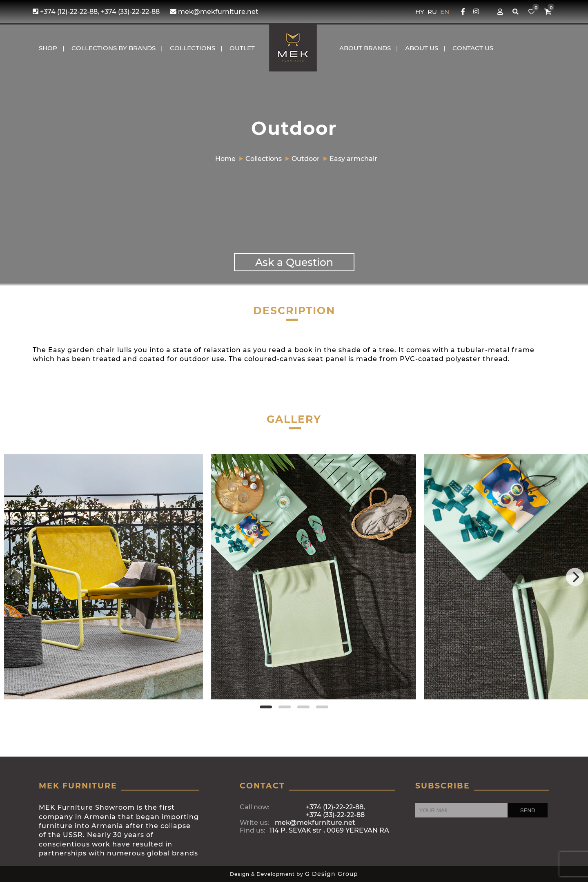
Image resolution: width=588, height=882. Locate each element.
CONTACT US (473, 48)
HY (421, 12)
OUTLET (242, 48)
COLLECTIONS (193, 48)
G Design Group (332, 874)
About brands (365, 48)
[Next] (575, 577)
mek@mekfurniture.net (214, 12)
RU (433, 12)
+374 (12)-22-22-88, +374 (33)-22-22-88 (96, 12)
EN (445, 12)
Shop (48, 48)
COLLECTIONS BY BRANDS (114, 48)
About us (422, 48)
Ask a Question (294, 262)
